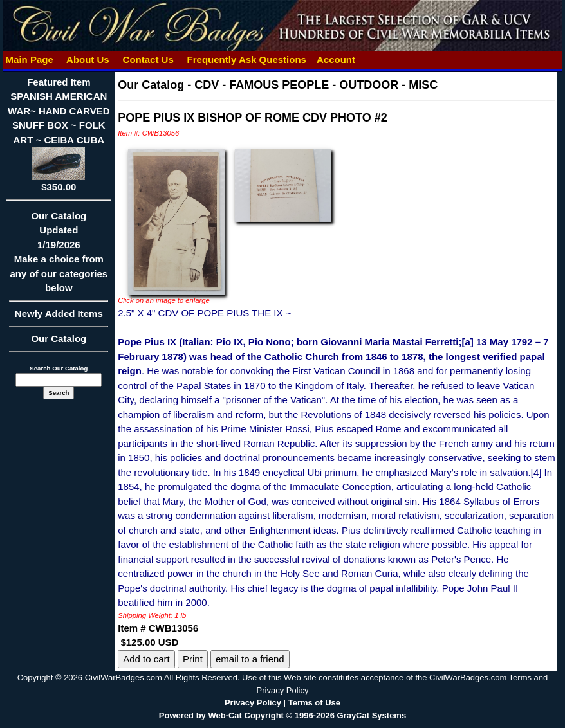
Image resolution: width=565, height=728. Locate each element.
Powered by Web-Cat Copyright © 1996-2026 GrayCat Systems (282, 715)
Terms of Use (314, 703)
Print (193, 659)
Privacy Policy (253, 703)
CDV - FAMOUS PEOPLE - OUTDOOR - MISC (316, 85)
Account (336, 59)
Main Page (29, 59)
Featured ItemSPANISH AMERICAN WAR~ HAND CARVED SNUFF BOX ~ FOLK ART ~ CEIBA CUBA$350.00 (59, 134)
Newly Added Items (59, 318)
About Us (88, 59)
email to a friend (250, 659)
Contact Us (148, 59)
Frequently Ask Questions (246, 59)
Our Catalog (59, 339)
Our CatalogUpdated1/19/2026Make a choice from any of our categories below (59, 256)
